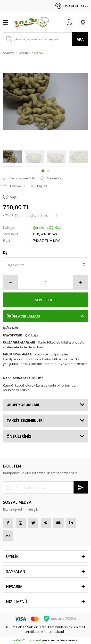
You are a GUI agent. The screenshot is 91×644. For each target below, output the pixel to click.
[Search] (45, 39)
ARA (80, 39)
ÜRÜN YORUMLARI (23, 405)
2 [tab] (48, 171)
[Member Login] (69, 22)
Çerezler (39, 227)
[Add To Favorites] (19, 178)
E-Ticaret (35, 640)
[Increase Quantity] (81, 282)
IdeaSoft (18, 640)
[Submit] (81, 487)
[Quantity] (45, 282)
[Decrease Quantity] (10, 282)
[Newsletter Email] (45, 487)
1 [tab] (43, 171)
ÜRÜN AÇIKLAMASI (23, 316)
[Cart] (83, 22)
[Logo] (31, 22)
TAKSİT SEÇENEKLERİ (25, 420)
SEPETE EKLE (46, 300)
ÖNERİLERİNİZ (19, 436)
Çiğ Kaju (55, 227)
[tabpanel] (12, 157)
